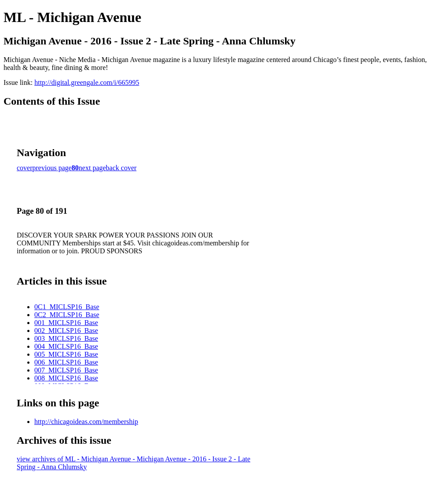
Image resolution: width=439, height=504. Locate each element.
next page (92, 168)
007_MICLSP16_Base (66, 370)
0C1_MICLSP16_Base (67, 307)
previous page (52, 168)
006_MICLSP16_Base (66, 362)
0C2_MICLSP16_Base (67, 315)
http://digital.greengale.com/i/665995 (87, 82)
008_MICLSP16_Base (66, 378)
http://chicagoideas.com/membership (86, 422)
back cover (121, 168)
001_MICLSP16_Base (66, 323)
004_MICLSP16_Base (66, 346)
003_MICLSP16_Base (66, 338)
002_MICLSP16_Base (66, 331)
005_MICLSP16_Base (66, 354)
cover (25, 168)
